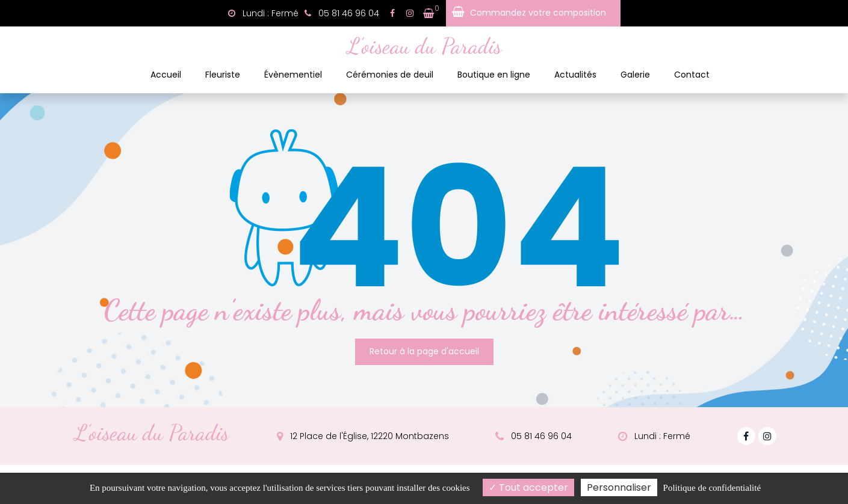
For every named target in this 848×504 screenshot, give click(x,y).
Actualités (575, 75)
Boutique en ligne (494, 75)
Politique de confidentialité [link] (712, 488)
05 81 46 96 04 (534, 433)
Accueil (166, 75)
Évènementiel (293, 75)
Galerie (635, 75)
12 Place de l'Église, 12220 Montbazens (363, 433)
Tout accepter (528, 487)
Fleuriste (223, 75)
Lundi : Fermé (263, 13)
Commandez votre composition (538, 13)
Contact (692, 75)
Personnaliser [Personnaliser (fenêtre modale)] (619, 487)
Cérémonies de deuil (390, 75)
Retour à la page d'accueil (424, 348)
